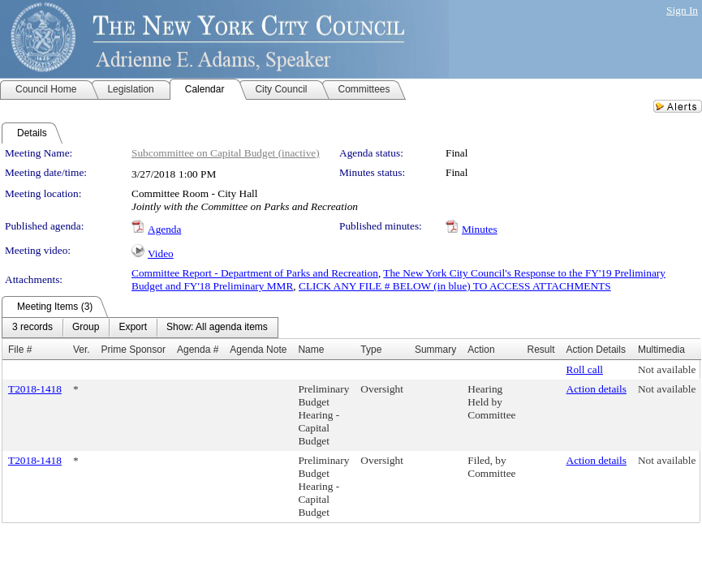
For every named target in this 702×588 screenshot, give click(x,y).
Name (311, 350)
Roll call (585, 369)
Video (161, 253)
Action (481, 350)
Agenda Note (258, 350)
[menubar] (140, 328)
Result (541, 350)
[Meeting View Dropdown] (217, 328)
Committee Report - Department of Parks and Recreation (255, 273)
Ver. (82, 350)
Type (371, 350)
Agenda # (198, 350)
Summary (435, 350)
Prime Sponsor (134, 350)
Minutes (480, 229)
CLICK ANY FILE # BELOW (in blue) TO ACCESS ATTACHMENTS (455, 286)
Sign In (682, 10)
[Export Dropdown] (133, 328)
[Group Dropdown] (86, 328)
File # (20, 350)
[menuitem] (32, 328)
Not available (667, 369)
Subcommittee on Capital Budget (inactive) (226, 153)
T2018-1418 (35, 389)
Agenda (164, 229)
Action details (596, 389)
